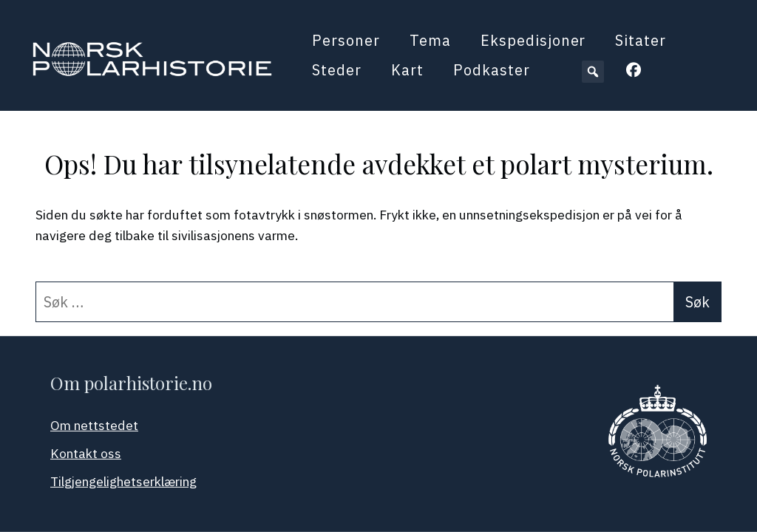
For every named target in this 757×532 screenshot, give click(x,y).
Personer (346, 40)
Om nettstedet (94, 425)
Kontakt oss (86, 453)
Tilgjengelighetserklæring (123, 481)
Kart (407, 70)
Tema (430, 40)
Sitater (641, 40)
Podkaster (492, 70)
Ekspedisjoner (533, 40)
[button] (593, 72)
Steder (337, 70)
